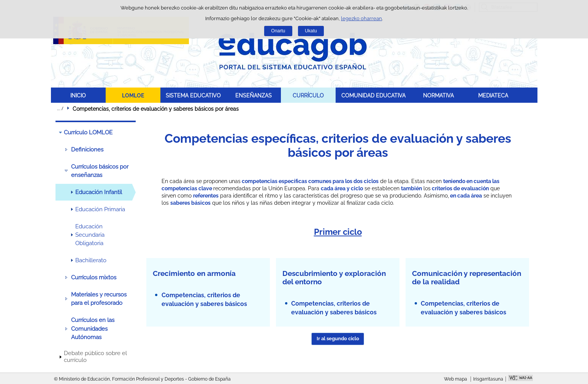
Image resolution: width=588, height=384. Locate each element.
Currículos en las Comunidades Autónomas (93, 329)
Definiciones (87, 150)
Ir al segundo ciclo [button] (338, 339)
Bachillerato (91, 260)
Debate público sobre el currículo (95, 357)
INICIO (78, 95)
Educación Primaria (100, 209)
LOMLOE (133, 95)
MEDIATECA (493, 95)
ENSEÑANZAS (254, 95)
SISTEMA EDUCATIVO (193, 95)
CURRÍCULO (308, 95)
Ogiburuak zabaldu (60, 108)
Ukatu (311, 31)
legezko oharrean (361, 18)
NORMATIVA (438, 95)
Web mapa (456, 379)
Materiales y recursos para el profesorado (99, 299)
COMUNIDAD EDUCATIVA (373, 95)
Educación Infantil (99, 192)
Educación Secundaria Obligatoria (90, 235)
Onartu (278, 31)
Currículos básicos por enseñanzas (100, 171)
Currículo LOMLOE (88, 132)
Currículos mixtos (94, 277)
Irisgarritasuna (488, 379)
